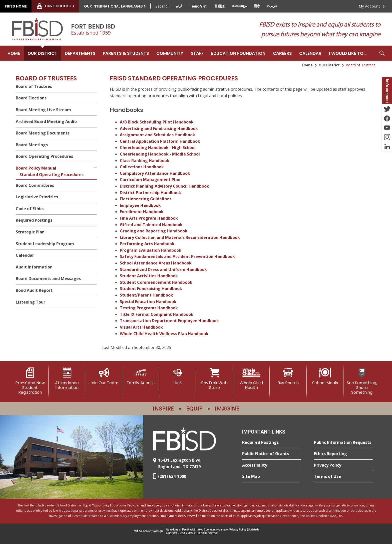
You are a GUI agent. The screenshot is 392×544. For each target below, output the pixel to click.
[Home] (14, 53)
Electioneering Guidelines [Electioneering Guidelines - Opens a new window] (146, 199)
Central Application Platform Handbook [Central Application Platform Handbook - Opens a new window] (160, 141)
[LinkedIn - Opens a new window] (387, 147)
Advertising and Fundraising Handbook (159, 128)
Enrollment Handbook (142, 212)
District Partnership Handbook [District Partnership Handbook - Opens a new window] (150, 193)
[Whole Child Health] (251, 379)
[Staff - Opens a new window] (197, 53)
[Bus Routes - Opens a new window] (288, 376)
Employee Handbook (140, 205)
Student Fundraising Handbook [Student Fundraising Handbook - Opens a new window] (151, 289)
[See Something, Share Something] (362, 381)
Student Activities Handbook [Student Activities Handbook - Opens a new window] (149, 276)
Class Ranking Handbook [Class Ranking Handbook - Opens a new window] (145, 161)
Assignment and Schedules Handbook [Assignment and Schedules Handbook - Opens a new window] (157, 135)
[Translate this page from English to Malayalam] (239, 6)
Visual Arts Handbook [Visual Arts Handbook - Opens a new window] (141, 327)
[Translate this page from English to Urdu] (179, 6)
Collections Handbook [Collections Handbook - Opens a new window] (142, 167)
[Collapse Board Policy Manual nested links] (95, 165)
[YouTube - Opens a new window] (387, 128)
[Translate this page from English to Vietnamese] (198, 6)
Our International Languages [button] (113, 6)
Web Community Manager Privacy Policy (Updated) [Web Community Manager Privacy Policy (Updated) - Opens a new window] (229, 530)
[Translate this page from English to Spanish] (162, 6)
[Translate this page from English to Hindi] (257, 6)
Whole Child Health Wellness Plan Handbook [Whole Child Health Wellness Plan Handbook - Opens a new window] (164, 334)
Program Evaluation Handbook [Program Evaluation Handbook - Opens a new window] (151, 250)
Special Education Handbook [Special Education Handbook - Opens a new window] (148, 302)
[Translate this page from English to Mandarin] (219, 6)
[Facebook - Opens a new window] (387, 118)
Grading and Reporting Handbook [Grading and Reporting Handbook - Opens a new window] (154, 231)
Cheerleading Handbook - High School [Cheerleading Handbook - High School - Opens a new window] (158, 148)
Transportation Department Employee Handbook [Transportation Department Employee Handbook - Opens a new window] (169, 321)
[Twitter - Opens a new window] (387, 109)
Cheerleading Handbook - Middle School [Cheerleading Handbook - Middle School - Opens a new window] (160, 154)
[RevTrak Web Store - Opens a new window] (215, 379)
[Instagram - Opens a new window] (387, 137)
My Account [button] (369, 6)
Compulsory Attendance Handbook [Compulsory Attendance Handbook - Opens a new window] (155, 173)
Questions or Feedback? (181, 530)
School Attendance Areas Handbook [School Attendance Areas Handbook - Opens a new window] (156, 263)
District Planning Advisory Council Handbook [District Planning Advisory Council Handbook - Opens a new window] (164, 186)
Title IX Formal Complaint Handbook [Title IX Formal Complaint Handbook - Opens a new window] (157, 314)
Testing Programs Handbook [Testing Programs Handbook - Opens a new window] (149, 308)
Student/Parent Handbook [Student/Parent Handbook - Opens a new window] (146, 295)
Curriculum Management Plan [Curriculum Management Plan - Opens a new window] (150, 180)
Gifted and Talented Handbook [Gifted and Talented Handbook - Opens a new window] (151, 225)
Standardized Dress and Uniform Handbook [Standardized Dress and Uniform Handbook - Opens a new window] (163, 269)
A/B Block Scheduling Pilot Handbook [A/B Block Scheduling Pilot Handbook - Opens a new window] (157, 122)
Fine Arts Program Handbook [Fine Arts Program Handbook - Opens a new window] (149, 218)
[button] (382, 53)
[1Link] (177, 376)
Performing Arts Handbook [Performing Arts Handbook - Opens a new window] (147, 244)
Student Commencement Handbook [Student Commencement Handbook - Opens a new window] (156, 282)
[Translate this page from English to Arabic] (272, 6)
